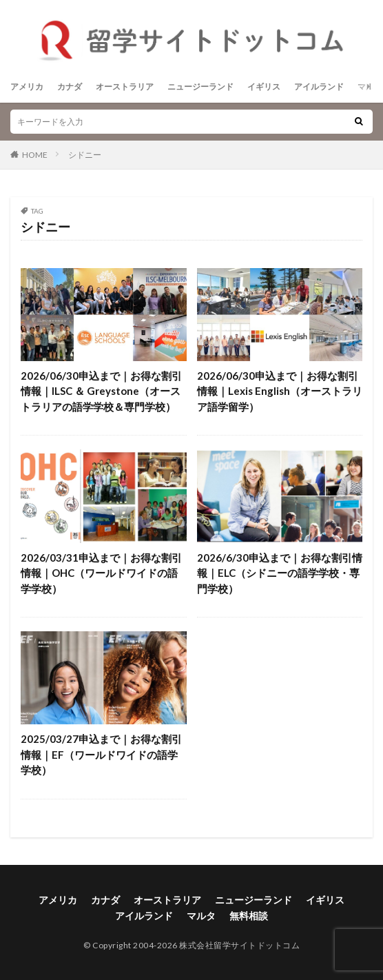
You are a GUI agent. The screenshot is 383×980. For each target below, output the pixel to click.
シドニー (85, 155)
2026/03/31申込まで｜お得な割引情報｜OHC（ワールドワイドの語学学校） (101, 573)
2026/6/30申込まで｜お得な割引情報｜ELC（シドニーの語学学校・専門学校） (280, 573)
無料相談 (249, 916)
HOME (35, 155)
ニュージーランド (200, 86)
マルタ (370, 86)
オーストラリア (125, 86)
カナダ (70, 86)
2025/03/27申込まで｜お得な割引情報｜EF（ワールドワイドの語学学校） (101, 754)
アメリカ (27, 86)
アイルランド (319, 86)
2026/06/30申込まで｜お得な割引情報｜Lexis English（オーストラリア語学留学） (280, 391)
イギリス (264, 86)
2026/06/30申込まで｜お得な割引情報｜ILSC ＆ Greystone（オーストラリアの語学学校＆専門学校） (101, 391)
